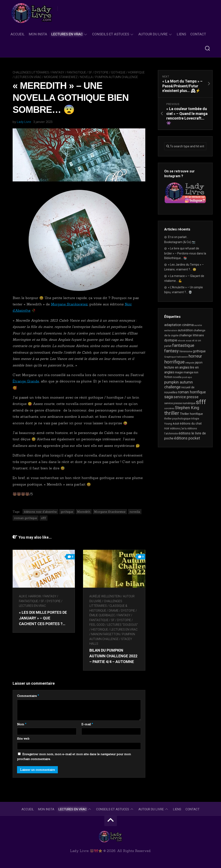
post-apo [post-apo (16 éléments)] (187, 377)
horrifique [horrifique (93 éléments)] (174, 362)
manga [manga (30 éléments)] (188, 372)
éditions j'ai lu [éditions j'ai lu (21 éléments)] (178, 428)
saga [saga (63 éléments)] (169, 397)
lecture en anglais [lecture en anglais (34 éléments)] (177, 367)
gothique (67, 512)
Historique (100, 630)
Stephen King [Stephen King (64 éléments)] (187, 408)
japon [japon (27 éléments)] (199, 363)
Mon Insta (38, 34)
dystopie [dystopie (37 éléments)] (171, 340)
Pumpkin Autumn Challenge (117, 77)
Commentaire (28, 696)
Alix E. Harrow (30, 596)
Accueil (18, 34)
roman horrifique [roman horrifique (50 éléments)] (192, 392)
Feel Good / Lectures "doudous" (114, 625)
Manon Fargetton (106, 634)
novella (86, 77)
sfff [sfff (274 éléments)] (201, 402)
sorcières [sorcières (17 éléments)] (169, 408)
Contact (198, 34)
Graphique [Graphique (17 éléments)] (170, 357)
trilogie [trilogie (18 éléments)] (195, 419)
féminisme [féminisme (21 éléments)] (186, 351)
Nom (22, 724)
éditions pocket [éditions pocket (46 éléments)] (187, 438)
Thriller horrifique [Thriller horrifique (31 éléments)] (191, 414)
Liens (181, 34)
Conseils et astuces (111, 34)
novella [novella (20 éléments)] (177, 377)
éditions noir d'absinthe (40, 512)
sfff (44, 518)
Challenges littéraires (31, 72)
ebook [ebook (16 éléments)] (181, 341)
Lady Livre (24, 122)
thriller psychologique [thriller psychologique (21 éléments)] (177, 419)
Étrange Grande (26, 381)
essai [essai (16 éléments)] (189, 341)
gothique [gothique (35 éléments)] (199, 351)
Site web (23, 739)
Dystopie (128, 611)
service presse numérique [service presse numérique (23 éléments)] (180, 403)
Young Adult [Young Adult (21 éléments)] (172, 424)
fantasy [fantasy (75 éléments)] (171, 351)
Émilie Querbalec (102, 615)
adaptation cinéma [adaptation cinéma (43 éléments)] (179, 325)
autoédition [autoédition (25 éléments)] (185, 330)
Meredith (84, 512)
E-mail (87, 724)
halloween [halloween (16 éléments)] (182, 357)
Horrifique (136, 72)
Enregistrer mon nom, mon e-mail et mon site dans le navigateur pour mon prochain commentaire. (74, 757)
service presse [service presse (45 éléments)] (186, 397)
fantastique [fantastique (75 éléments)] (183, 345)
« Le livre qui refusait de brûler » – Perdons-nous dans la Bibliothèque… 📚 (185, 253)
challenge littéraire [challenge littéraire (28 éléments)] (191, 335)
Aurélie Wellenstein (105, 596)
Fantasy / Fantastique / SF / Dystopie (80, 72)
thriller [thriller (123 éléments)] (172, 413)
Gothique (118, 72)
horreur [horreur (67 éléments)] (195, 356)
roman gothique (26, 518)
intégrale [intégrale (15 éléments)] (190, 363)
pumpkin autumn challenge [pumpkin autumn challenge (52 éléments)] (179, 385)
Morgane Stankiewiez (61, 77)
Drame (114, 611)
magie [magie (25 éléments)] (179, 372)
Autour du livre (153, 34)
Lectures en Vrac (67, 34)
